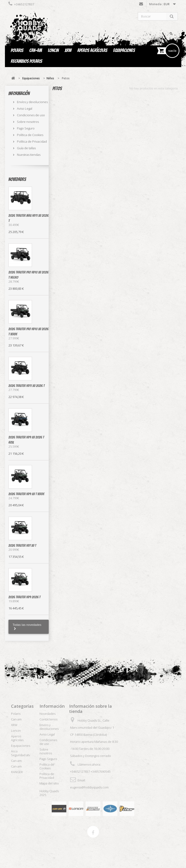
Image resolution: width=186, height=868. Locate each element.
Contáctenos (141, 5)
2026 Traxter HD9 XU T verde (26, 494)
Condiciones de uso (31, 115)
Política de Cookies (30, 135)
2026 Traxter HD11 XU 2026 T (27, 386)
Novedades (17, 179)
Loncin (53, 50)
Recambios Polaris (27, 61)
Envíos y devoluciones (32, 102)
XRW (68, 50)
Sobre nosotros (28, 122)
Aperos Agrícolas (92, 50)
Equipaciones (124, 50)
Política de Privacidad (32, 141)
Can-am (36, 50)
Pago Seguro (25, 128)
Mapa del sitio (49, 783)
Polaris (17, 50)
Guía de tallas (26, 148)
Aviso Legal (24, 108)
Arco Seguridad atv (21, 753)
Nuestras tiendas (28, 155)
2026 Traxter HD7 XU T (22, 546)
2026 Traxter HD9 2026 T (24, 597)
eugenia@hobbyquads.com (89, 787)
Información (19, 93)
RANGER (17, 772)
